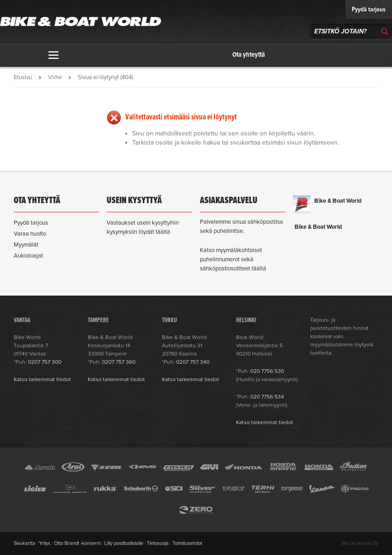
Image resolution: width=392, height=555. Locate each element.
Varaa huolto (30, 234)
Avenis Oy (368, 543)
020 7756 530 (267, 371)
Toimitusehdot (187, 543)
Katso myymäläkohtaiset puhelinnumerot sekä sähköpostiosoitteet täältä (233, 259)
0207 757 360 (119, 362)
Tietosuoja (158, 543)
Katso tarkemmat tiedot (42, 379)
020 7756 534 (267, 397)
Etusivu (23, 77)
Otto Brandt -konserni (77, 543)
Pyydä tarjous (369, 10)
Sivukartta (24, 543)
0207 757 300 (45, 362)
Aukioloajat (28, 256)
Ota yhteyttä (249, 55)
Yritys (45, 543)
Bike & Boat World (338, 201)
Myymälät (26, 245)
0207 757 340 (193, 362)
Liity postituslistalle (124, 543)
